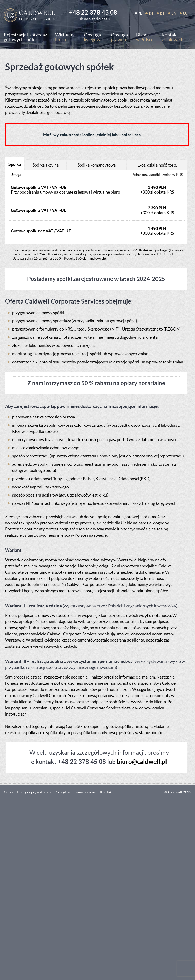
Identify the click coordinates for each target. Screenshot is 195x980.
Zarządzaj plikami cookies (75, 792)
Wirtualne (65, 38)
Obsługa (93, 38)
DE (162, 13)
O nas (8, 792)
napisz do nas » (97, 19)
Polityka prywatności (34, 792)
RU (185, 13)
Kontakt (172, 38)
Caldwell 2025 (180, 792)
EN (151, 13)
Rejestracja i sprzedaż (25, 38)
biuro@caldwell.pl (142, 762)
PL (140, 13)
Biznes (145, 38)
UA (174, 13)
